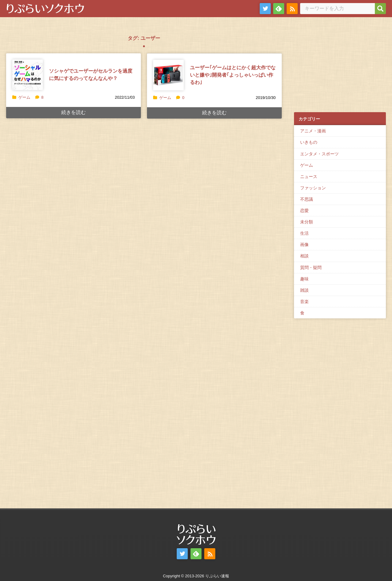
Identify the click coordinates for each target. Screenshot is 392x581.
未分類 (307, 222)
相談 (304, 256)
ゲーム (24, 97)
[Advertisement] (340, 68)
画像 (304, 245)
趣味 (304, 279)
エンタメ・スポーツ (319, 154)
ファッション (313, 188)
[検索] (380, 9)
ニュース (309, 177)
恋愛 (304, 211)
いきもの (309, 142)
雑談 (304, 290)
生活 (304, 233)
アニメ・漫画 (313, 131)
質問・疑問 (311, 268)
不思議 (307, 199)
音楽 (304, 302)
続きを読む (73, 112)
